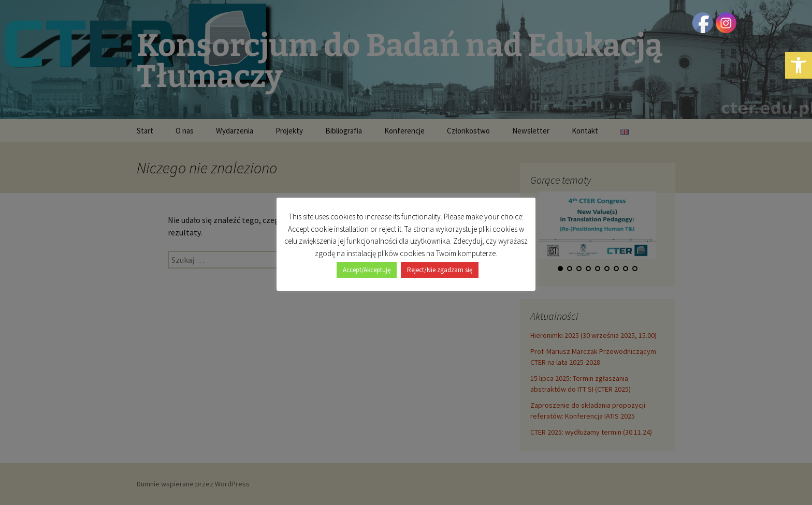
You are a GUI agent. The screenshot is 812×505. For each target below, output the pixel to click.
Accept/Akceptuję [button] (367, 270)
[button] (799, 65)
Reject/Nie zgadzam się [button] (440, 270)
